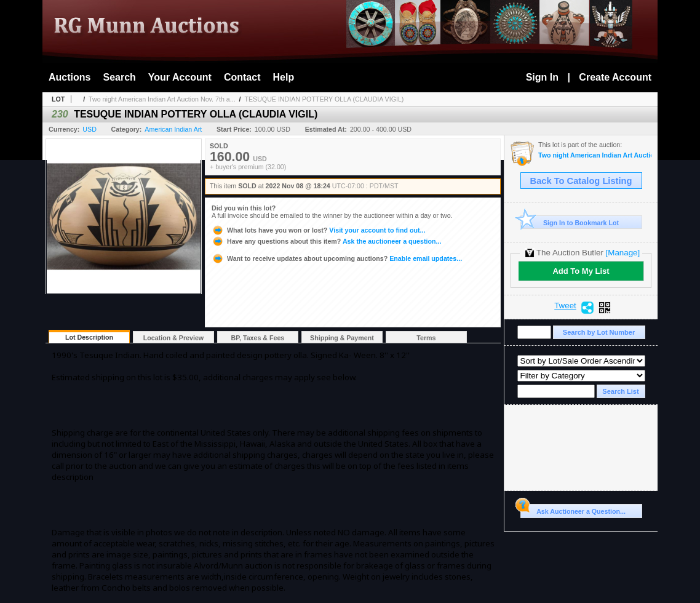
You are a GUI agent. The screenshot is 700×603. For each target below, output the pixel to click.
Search (119, 77)
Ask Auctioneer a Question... (573, 509)
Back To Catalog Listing (581, 181)
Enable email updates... (337, 258)
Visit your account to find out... (318, 230)
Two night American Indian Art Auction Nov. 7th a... (162, 99)
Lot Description (89, 337)
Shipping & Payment (342, 338)
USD (89, 129)
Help (284, 77)
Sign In (542, 77)
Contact (242, 77)
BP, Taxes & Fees (258, 338)
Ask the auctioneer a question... (326, 241)
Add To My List (581, 271)
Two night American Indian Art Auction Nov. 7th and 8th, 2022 (595, 155)
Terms (426, 338)
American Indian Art (173, 129)
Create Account (615, 77)
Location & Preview (173, 338)
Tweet (565, 306)
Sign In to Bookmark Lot (570, 222)
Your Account (180, 77)
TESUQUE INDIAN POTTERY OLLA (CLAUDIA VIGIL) (324, 99)
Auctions (70, 77)
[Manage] (623, 253)
